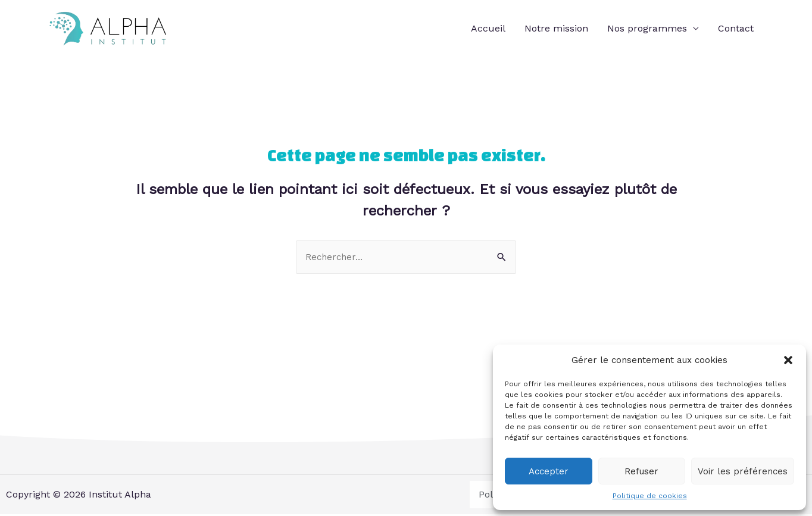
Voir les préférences (743, 471)
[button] (788, 360)
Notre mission (556, 29)
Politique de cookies (650, 496)
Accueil (488, 29)
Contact (736, 29)
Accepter (549, 471)
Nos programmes (647, 29)
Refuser (641, 471)
